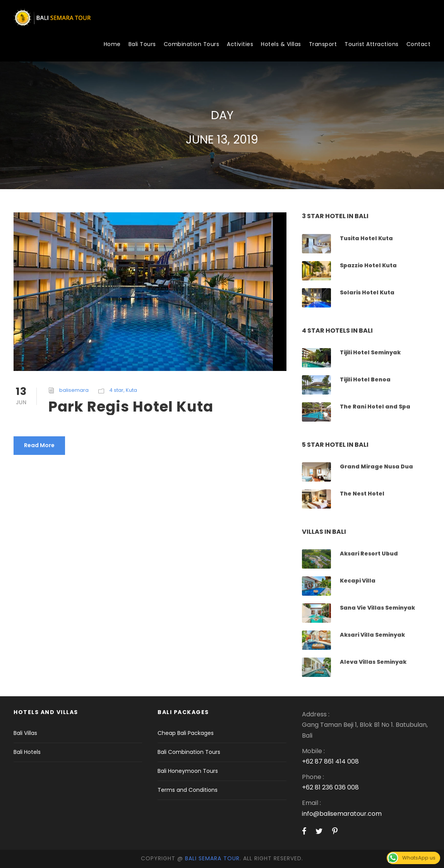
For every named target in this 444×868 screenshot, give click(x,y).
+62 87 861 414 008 (330, 761)
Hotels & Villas (281, 44)
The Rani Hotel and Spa (375, 407)
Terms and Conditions (188, 790)
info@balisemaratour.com (342, 814)
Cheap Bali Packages (186, 733)
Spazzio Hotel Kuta (368, 265)
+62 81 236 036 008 (330, 787)
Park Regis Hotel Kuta (131, 407)
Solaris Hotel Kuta (367, 292)
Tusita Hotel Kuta (366, 238)
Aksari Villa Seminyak (372, 635)
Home (112, 44)
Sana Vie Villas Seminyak (377, 608)
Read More (39, 445)
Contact (419, 44)
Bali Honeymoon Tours (188, 771)
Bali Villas (25, 733)
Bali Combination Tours (189, 752)
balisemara (74, 390)
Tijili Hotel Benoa (365, 379)
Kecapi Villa (358, 581)
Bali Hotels (27, 752)
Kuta (131, 390)
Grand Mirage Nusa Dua (376, 466)
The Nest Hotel (362, 494)
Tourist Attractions (372, 44)
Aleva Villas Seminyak (373, 662)
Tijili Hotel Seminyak (370, 352)
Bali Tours (142, 44)
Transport (323, 44)
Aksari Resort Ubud (369, 554)
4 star (116, 390)
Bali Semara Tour (212, 858)
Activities (240, 44)
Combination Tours (192, 44)
